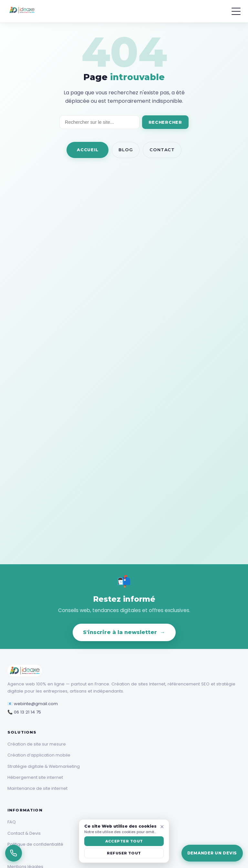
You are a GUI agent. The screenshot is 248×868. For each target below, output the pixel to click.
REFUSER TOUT (124, 853)
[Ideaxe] (22, 11)
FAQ (12, 822)
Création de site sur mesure (37, 744)
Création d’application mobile (39, 755)
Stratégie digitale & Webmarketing (44, 766)
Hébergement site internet (35, 777)
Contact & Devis (24, 833)
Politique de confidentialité (35, 844)
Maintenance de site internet (37, 788)
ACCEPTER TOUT (124, 841)
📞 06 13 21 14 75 (24, 712)
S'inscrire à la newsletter (124, 632)
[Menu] (236, 11)
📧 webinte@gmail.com (33, 704)
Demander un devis (212, 853)
